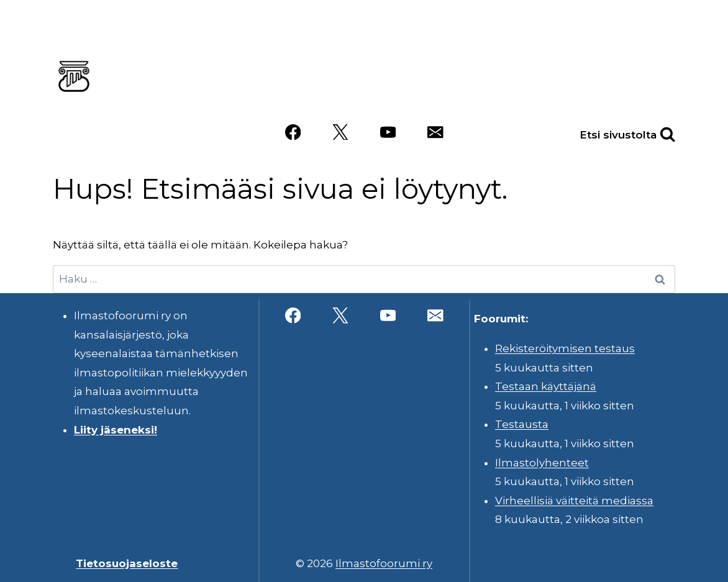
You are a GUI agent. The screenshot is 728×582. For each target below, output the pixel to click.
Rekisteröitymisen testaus (565, 348)
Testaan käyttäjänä (546, 386)
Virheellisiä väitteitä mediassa (574, 501)
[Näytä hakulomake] (654, 132)
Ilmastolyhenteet (542, 463)
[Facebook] (293, 132)
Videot (523, 95)
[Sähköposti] (435, 132)
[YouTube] (388, 132)
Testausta (522, 424)
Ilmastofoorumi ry (384, 563)
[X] (340, 132)
